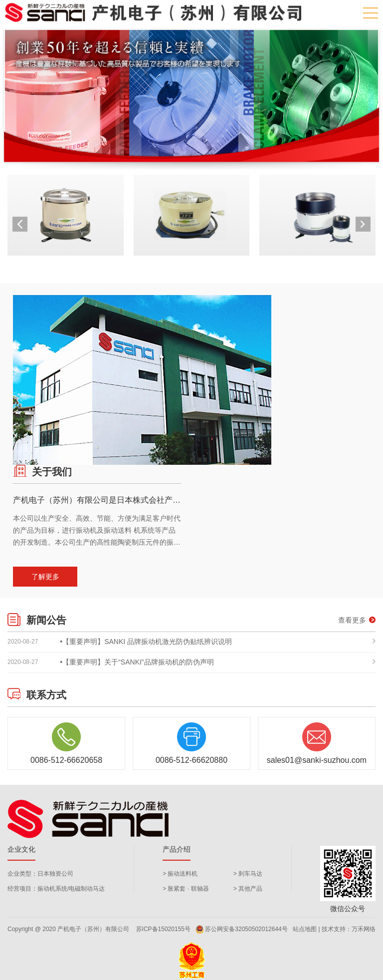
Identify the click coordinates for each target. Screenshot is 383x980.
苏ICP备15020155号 (163, 929)
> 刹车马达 (248, 874)
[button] (363, 224)
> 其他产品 (248, 889)
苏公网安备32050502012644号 (241, 929)
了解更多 (45, 577)
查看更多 (357, 620)
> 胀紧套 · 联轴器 (186, 889)
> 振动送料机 (180, 874)
